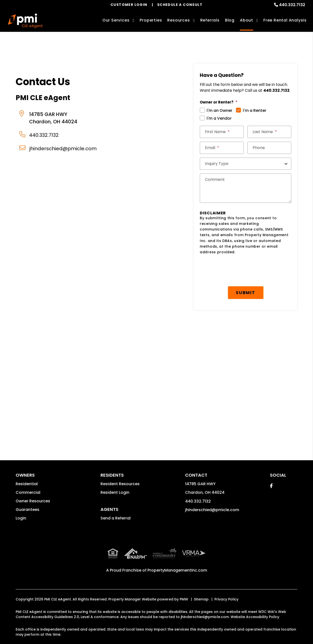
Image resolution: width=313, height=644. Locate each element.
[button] (271, 486)
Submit (246, 293)
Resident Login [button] (115, 492)
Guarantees (28, 510)
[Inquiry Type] (246, 164)
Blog (230, 20)
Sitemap (201, 599)
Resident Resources (120, 484)
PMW (184, 599)
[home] (25, 21)
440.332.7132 (292, 5)
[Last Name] (269, 132)
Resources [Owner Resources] (179, 20)
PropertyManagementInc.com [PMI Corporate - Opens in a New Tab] (177, 570)
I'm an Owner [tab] (219, 110)
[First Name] (222, 132)
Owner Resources (33, 501)
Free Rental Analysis (285, 20)
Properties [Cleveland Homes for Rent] (151, 20)
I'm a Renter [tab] (255, 110)
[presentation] (237, 271)
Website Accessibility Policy (255, 617)
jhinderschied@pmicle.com (63, 149)
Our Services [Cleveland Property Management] (116, 20)
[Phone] (269, 148)
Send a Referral (116, 518)
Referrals (210, 20)
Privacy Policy (226, 599)
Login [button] (21, 518)
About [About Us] (246, 20)
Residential (27, 484)
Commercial (28, 492)
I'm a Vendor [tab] (219, 118)
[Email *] (222, 148)
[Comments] (246, 188)
